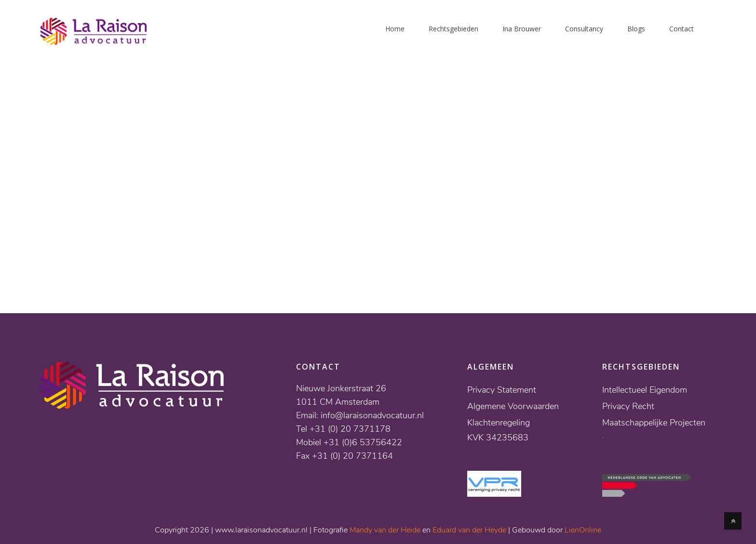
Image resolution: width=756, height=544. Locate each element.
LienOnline (583, 530)
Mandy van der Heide (385, 530)
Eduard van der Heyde (469, 530)
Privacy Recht (628, 406)
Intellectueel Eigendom (645, 390)
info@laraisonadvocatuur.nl (372, 415)
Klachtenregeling (499, 423)
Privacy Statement (502, 390)
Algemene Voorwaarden (513, 406)
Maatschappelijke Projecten (654, 423)
